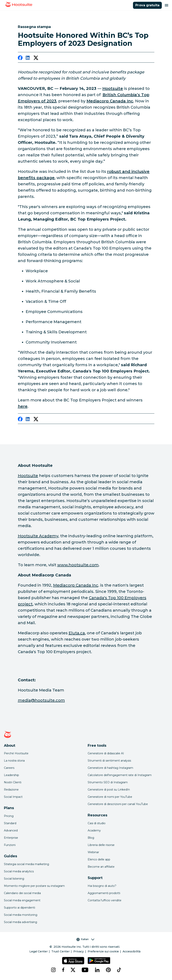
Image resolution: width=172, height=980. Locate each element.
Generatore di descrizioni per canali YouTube (118, 804)
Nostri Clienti (13, 782)
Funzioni (10, 845)
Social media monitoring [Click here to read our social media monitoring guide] (21, 915)
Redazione (11, 790)
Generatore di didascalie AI (106, 753)
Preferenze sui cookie (103, 951)
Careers (9, 768)
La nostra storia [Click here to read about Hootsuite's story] (14, 761)
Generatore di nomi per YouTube (110, 797)
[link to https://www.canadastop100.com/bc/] (23, 406)
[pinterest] (108, 970)
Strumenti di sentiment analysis (109, 761)
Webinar (93, 852)
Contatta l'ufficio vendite (105, 900)
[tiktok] (119, 970)
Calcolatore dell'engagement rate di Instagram (120, 775)
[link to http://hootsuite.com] (113, 88)
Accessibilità (132, 951)
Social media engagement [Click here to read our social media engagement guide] (22, 900)
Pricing (9, 816)
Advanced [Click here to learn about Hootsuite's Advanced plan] (11, 830)
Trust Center (61, 951)
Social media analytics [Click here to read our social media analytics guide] (19, 871)
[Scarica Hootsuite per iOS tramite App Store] (73, 961)
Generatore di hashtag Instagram (110, 768)
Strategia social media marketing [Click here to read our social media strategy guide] (26, 864)
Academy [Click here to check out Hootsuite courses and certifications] (94, 830)
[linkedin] (28, 59)
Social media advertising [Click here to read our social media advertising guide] (20, 922)
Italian (85, 939)
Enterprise (11, 838)
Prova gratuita (147, 5)
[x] (73, 970)
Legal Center (39, 951)
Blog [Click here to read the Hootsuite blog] (91, 838)
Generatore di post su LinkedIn (109, 790)
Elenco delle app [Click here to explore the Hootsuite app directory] (99, 859)
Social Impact (13, 797)
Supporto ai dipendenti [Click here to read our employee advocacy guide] (20, 908)
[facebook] (20, 59)
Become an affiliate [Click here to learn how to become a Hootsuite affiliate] (101, 867)
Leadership (11, 775)
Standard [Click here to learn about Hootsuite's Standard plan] (10, 823)
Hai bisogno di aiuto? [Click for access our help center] (102, 886)
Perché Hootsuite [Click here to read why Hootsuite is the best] (16, 753)
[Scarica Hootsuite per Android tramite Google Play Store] (99, 961)
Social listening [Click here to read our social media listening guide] (14, 879)
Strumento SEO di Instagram (108, 782)
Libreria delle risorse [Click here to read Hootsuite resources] (101, 845)
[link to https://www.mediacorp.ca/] (110, 101)
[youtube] (85, 970)
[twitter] (36, 59)
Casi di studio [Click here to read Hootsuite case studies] (97, 823)
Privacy (79, 951)
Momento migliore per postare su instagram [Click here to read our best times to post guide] (34, 886)
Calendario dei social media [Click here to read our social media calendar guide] (22, 893)
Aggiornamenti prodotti (104, 893)
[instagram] (53, 970)
